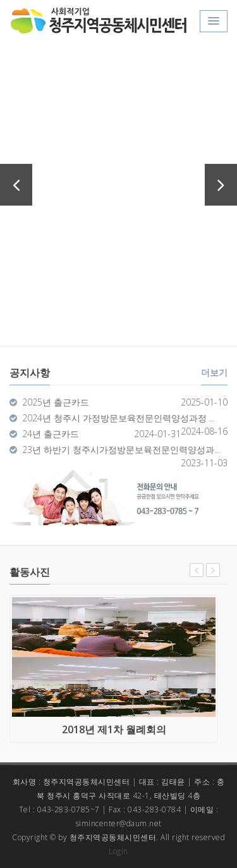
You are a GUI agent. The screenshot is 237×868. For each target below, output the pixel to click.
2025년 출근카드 (56, 402)
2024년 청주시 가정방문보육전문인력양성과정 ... (118, 418)
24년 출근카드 (51, 434)
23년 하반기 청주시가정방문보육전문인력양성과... (121, 449)
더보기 (214, 372)
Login (118, 851)
